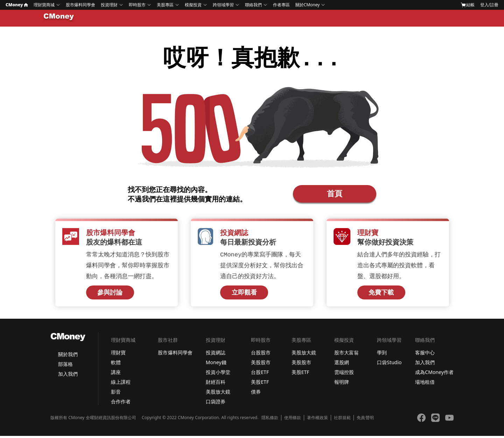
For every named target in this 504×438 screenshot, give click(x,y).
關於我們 (68, 356)
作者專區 (281, 5)
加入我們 (68, 376)
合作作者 (121, 404)
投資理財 (109, 5)
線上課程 (121, 384)
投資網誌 (216, 355)
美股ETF (260, 384)
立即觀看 (244, 295)
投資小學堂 (218, 374)
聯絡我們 (253, 5)
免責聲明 (365, 420)
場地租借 (425, 384)
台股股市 (261, 355)
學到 (382, 355)
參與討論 (110, 295)
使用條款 (293, 420)
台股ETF (260, 374)
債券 (256, 394)
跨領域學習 (223, 5)
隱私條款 (270, 420)
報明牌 (342, 384)
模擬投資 (193, 5)
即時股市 (137, 5)
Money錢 (216, 364)
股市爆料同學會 (80, 5)
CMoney (17, 5)
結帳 (468, 5)
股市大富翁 (346, 355)
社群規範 (342, 420)
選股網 (342, 364)
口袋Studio (389, 364)
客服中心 (425, 355)
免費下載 (381, 295)
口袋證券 (216, 404)
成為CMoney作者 (434, 374)
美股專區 (165, 5)
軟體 (116, 364)
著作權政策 (317, 420)
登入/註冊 (489, 5)
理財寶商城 (44, 5)
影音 (116, 394)
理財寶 (118, 355)
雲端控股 (344, 374)
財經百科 (216, 384)
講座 (116, 374)
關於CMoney (308, 5)
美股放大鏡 (218, 394)
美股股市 (261, 364)
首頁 (335, 194)
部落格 (65, 366)
